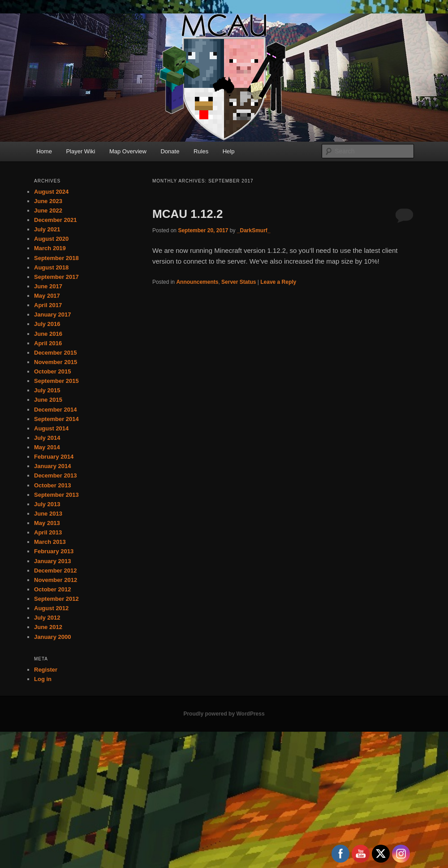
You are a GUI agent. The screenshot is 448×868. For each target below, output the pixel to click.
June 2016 (48, 334)
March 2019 (50, 248)
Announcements (197, 282)
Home (44, 151)
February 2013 (54, 551)
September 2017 (56, 277)
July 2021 (47, 229)
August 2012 (51, 608)
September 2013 (56, 495)
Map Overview (128, 151)
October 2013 (52, 485)
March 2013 (50, 542)
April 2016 (48, 343)
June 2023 (48, 201)
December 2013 (55, 475)
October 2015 (52, 371)
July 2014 (47, 438)
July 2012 (47, 618)
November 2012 (56, 580)
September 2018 (56, 258)
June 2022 (48, 210)
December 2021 (55, 220)
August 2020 (51, 239)
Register (46, 670)
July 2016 (47, 324)
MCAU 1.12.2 (188, 214)
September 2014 (56, 419)
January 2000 (52, 637)
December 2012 (55, 571)
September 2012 (56, 599)
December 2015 (55, 353)
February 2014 (54, 457)
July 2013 (47, 504)
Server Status (239, 282)
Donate (170, 151)
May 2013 (47, 523)
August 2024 (51, 192)
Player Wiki (80, 151)
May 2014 (47, 447)
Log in (43, 679)
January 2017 (52, 315)
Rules (201, 151)
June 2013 (48, 514)
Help (229, 151)
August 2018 (51, 267)
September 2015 (56, 381)
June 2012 (48, 627)
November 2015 (56, 362)
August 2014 (51, 428)
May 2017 (47, 296)
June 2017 (48, 286)
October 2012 (52, 589)
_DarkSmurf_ (254, 230)
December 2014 (55, 410)
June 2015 (48, 400)
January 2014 (52, 466)
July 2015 (47, 390)
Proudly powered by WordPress (224, 714)
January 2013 (52, 561)
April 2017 (48, 305)
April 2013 (48, 532)
